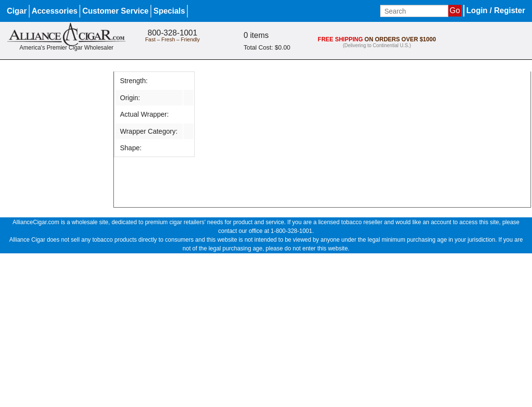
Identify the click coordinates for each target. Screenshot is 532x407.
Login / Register (496, 10)
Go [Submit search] (455, 10)
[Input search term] (414, 11)
